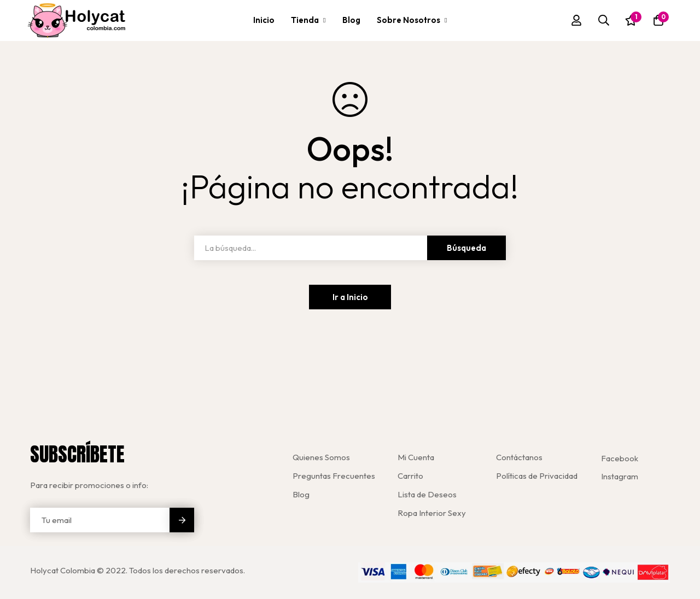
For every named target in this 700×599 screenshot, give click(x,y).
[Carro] (658, 20)
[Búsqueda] (604, 20)
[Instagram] (620, 476)
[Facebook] (620, 458)
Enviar (182, 520)
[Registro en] (576, 20)
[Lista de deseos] (631, 20)
